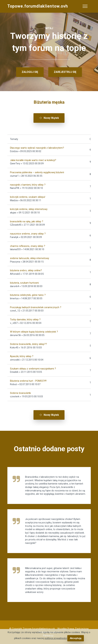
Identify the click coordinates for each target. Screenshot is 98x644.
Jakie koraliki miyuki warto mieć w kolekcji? (33, 160)
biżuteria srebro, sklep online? (26, 270)
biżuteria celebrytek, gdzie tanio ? (28, 295)
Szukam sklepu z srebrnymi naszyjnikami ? (33, 369)
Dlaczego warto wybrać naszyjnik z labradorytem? (37, 148)
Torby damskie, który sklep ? (25, 320)
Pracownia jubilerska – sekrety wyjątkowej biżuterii (37, 172)
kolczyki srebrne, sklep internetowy (29, 209)
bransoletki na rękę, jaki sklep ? (27, 221)
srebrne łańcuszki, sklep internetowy (30, 258)
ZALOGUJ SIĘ (30, 72)
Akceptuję (76, 638)
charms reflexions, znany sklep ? (28, 246)
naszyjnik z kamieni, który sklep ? (28, 185)
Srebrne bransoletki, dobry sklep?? (28, 344)
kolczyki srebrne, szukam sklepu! (28, 197)
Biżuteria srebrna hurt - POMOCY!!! (28, 381)
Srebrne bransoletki (20, 393)
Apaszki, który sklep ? (22, 356)
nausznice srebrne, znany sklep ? (28, 234)
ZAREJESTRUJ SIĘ (65, 72)
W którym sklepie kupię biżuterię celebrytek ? (34, 332)
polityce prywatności (56, 638)
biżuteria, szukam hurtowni (24, 283)
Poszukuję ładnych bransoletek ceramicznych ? (36, 307)
